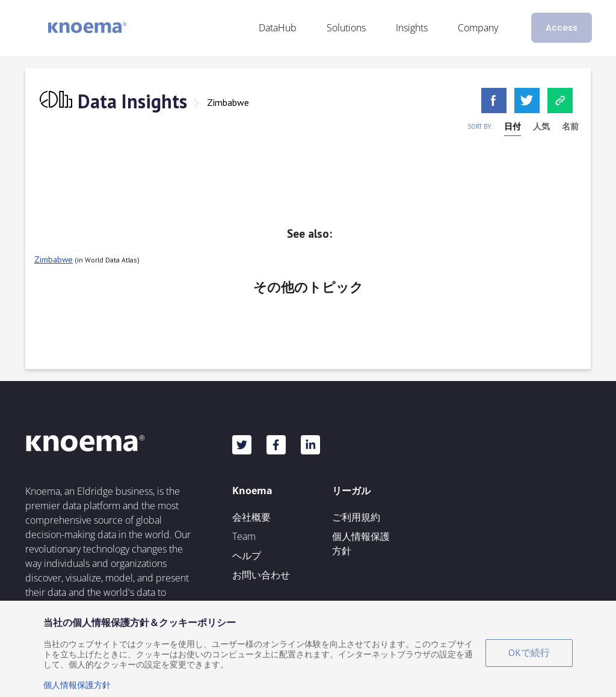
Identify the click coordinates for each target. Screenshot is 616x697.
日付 (513, 126)
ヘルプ (247, 556)
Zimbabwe (228, 103)
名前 (570, 126)
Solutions (346, 28)
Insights (412, 28)
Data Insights (132, 101)
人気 (541, 126)
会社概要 (251, 517)
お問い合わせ (261, 575)
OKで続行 (529, 652)
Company (478, 28)
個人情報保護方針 (361, 544)
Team (244, 536)
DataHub (278, 28)
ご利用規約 (356, 517)
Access (562, 28)
